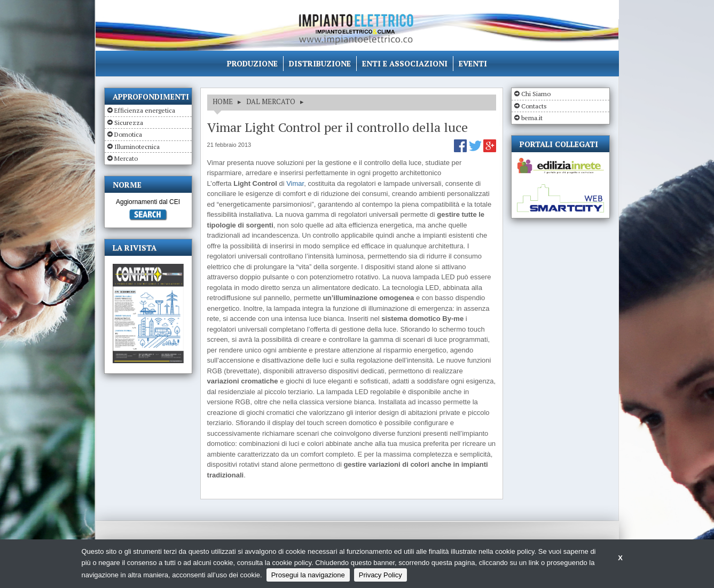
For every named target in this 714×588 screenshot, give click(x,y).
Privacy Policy (380, 575)
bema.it (532, 118)
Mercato (126, 158)
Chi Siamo (536, 94)
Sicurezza (129, 123)
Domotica (128, 134)
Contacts (534, 106)
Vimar (295, 183)
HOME (223, 101)
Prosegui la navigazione (308, 575)
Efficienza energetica (145, 110)
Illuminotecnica (137, 147)
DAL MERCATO (271, 101)
